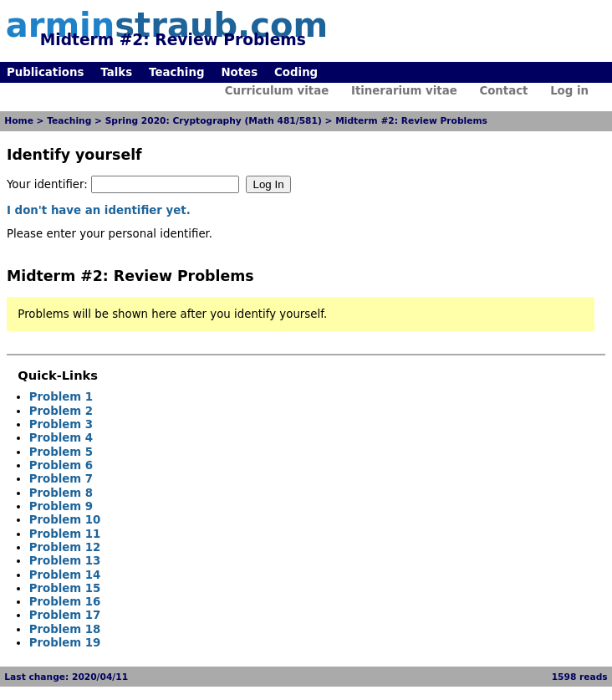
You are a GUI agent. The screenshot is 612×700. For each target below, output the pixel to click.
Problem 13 (65, 561)
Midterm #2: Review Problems (411, 121)
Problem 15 (65, 588)
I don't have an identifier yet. (99, 210)
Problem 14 (65, 575)
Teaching (176, 72)
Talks (116, 72)
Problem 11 (65, 534)
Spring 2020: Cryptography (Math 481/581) (214, 121)
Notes (239, 72)
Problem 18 (65, 629)
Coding (296, 72)
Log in (569, 91)
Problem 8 (61, 493)
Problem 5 (61, 452)
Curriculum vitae (277, 91)
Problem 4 (61, 438)
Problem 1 (61, 397)
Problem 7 (61, 479)
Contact (503, 91)
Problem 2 (61, 411)
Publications (45, 72)
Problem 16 (65, 602)
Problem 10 (65, 520)
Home (19, 121)
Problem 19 (65, 643)
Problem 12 (65, 547)
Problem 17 (65, 615)
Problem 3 (61, 424)
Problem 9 (61, 506)
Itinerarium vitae (404, 91)
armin (167, 25)
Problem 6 (61, 465)
